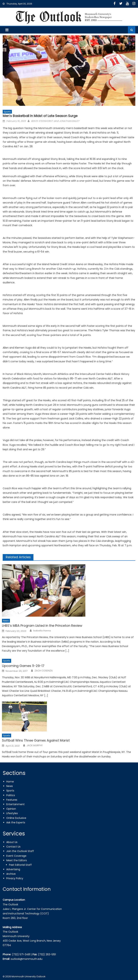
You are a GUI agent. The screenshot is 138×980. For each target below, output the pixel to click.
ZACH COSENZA (44, 671)
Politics (11, 795)
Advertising (13, 869)
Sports (7, 112)
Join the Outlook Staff (20, 851)
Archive (11, 874)
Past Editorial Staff (20, 865)
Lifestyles (12, 813)
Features (12, 800)
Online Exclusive (16, 818)
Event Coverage (16, 856)
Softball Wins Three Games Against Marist (36, 740)
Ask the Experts (16, 822)
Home (10, 782)
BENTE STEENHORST (42, 121)
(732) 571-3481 (21, 954)
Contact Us (13, 847)
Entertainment (15, 804)
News (6, 621)
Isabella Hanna (42, 631)
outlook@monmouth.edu (27, 959)
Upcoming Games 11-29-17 (23, 666)
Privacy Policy (15, 878)
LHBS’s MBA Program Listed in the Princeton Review (42, 626)
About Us (12, 842)
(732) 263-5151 (47, 954)
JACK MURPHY (35, 745)
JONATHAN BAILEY (69, 121)
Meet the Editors (17, 860)
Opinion (11, 809)
